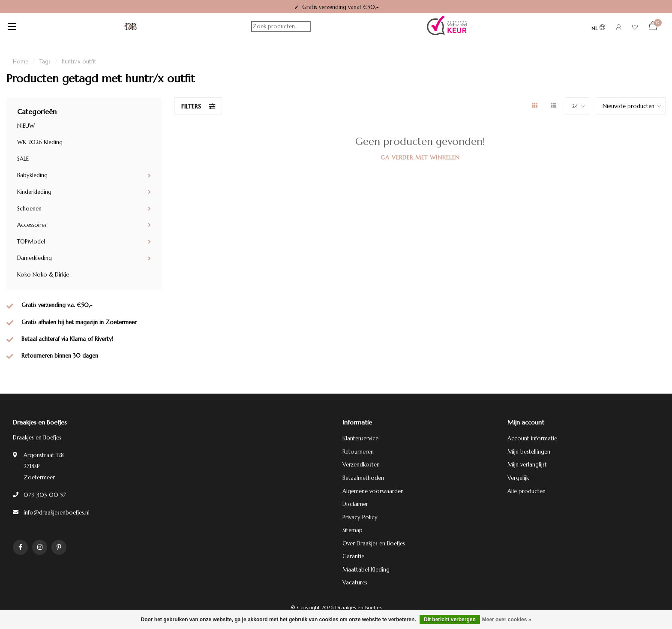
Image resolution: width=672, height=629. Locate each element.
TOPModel (31, 242)
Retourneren (358, 452)
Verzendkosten (361, 465)
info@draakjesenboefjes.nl (57, 513)
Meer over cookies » (507, 620)
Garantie (353, 556)
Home (21, 62)
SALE (23, 159)
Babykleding (32, 175)
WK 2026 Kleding (40, 142)
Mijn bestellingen (529, 452)
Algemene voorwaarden (373, 491)
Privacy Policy (360, 517)
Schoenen (29, 209)
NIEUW (26, 126)
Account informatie (532, 438)
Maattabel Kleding (366, 570)
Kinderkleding (34, 192)
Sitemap (352, 530)
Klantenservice (360, 438)
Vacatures (355, 582)
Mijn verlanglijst (527, 465)
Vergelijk (518, 478)
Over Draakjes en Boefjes (374, 543)
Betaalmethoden (363, 478)
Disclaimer (355, 504)
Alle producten (526, 491)
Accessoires (32, 225)
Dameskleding (34, 258)
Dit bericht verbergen (450, 620)
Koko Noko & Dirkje (43, 275)
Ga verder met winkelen (420, 158)
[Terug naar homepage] (131, 27)
